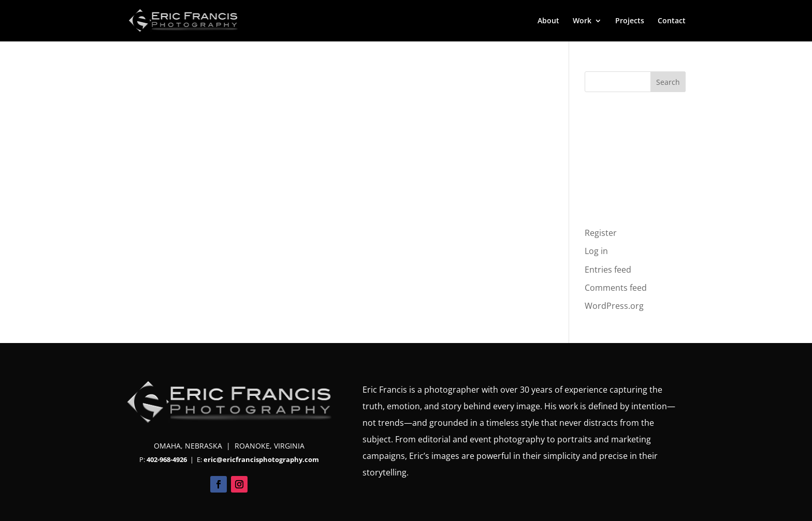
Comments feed (616, 288)
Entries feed (608, 270)
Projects (630, 21)
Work (582, 21)
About (548, 21)
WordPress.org (614, 306)
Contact (672, 21)
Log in (596, 251)
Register (601, 233)
